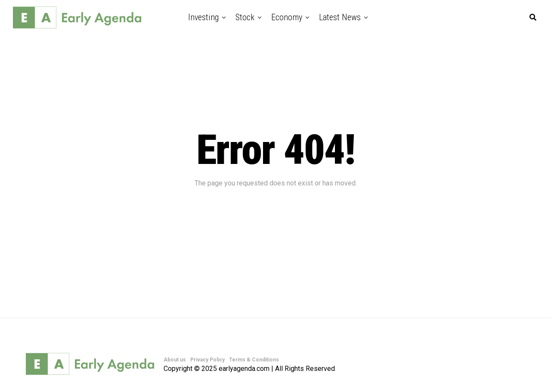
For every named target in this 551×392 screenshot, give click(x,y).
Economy (287, 17)
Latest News (340, 17)
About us (175, 360)
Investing (203, 17)
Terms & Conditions (254, 360)
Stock (245, 17)
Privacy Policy (207, 360)
